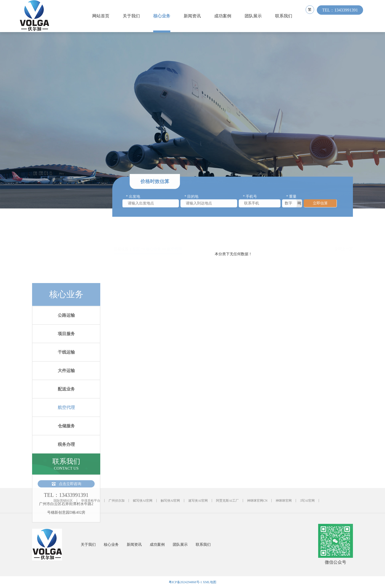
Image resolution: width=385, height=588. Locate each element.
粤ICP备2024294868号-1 (185, 582)
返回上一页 (344, 243)
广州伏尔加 (117, 501)
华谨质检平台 (91, 501)
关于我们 (133, 16)
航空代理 (66, 476)
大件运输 (66, 439)
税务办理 (66, 513)
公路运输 (66, 384)
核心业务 (163, 16)
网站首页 (102, 16)
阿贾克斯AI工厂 (227, 501)
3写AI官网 (307, 501)
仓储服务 (66, 495)
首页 (136, 243)
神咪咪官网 (284, 501)
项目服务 (66, 402)
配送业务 (66, 458)
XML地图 (210, 582)
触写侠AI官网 (170, 501)
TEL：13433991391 (343, 16)
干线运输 (66, 421)
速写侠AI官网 (198, 501)
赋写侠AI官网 (143, 501)
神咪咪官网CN (257, 501)
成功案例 (224, 16)
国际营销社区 (63, 501)
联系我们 (285, 16)
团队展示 (255, 16)
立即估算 (320, 205)
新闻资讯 (194, 16)
